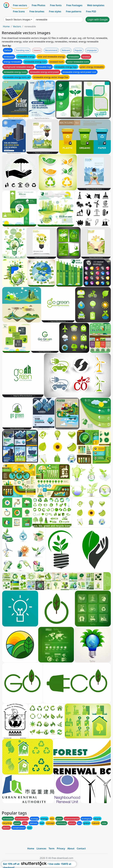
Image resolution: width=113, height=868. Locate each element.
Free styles (55, 11)
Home (6, 26)
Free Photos (38, 5)
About (71, 848)
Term (51, 848)
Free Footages (74, 5)
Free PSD (91, 11)
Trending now (22, 50)
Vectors (17, 26)
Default (8, 50)
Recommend (51, 50)
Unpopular (92, 50)
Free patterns (74, 11)
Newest (37, 50)
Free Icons (19, 11)
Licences (41, 848)
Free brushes (37, 11)
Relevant (66, 50)
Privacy (61, 848)
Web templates (96, 5)
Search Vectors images (18, 20)
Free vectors (20, 5)
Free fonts (56, 5)
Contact (81, 848)
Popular (78, 50)
